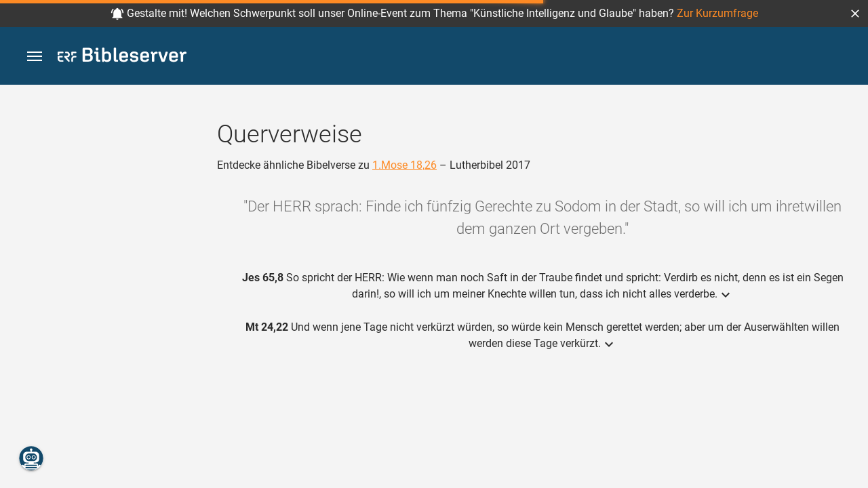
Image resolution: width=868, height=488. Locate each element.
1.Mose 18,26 (405, 165)
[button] (855, 14)
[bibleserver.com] (122, 57)
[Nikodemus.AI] (31, 458)
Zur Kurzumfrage (717, 13)
